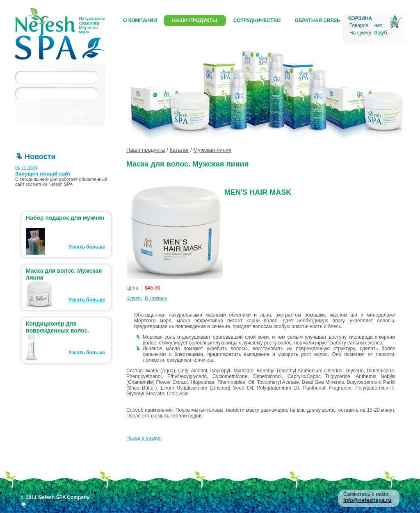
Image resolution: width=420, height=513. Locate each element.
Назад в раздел (144, 438)
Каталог (179, 150)
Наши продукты (195, 21)
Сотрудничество (257, 21)
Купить (134, 299)
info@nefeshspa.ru (367, 500)
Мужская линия (212, 150)
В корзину (156, 299)
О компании (140, 21)
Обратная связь (318, 21)
